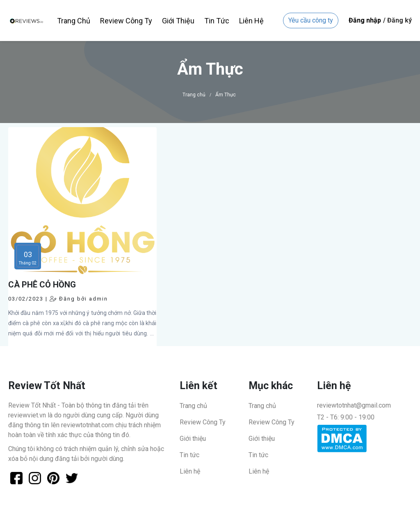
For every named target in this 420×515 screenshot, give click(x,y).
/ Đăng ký (397, 20)
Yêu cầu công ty (311, 20)
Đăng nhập (365, 20)
